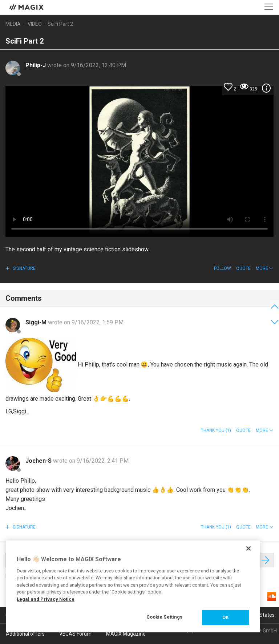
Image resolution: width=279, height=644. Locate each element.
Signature (24, 268)
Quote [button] (243, 268)
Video (35, 24)
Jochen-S (39, 461)
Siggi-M (37, 322)
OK (225, 617)
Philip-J (36, 65)
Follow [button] (223, 268)
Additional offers (25, 634)
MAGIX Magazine (126, 634)
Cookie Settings (165, 617)
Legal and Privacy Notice (46, 599)
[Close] (248, 548)
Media (13, 24)
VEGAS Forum (75, 634)
